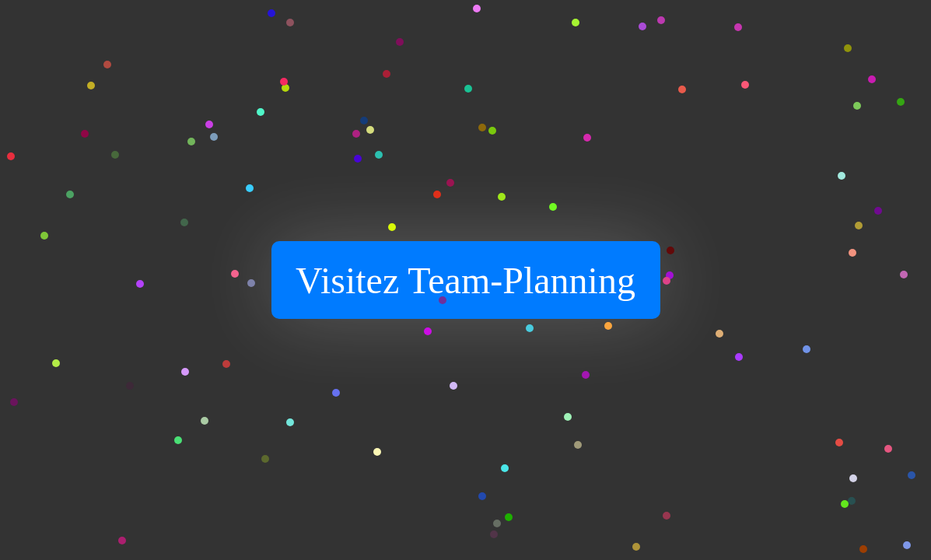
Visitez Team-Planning (465, 280)
